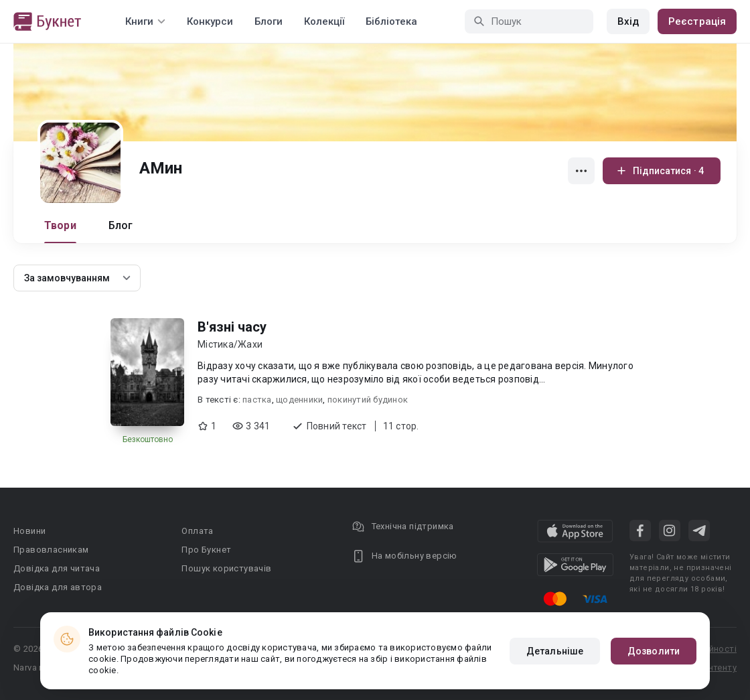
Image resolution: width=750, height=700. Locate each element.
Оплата (197, 531)
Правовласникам (51, 550)
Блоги (269, 21)
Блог (121, 225)
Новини (29, 531)
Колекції (324, 21)
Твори (60, 225)
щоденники (299, 400)
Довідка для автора (58, 587)
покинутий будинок (368, 400)
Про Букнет (206, 550)
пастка (257, 400)
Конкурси (210, 21)
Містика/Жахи (230, 344)
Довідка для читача (57, 568)
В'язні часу (232, 327)
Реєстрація (697, 21)
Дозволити (654, 651)
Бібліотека (391, 21)
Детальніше (555, 651)
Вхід (628, 21)
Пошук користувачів (226, 568)
